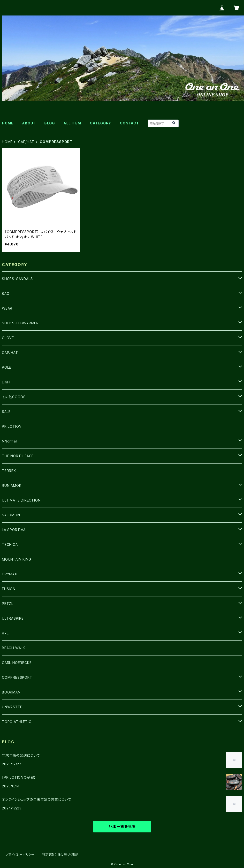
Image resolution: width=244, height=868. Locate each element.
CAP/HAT (26, 142)
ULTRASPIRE (13, 618)
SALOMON (11, 515)
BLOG (50, 123)
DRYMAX (10, 574)
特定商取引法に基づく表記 (60, 855)
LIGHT (7, 382)
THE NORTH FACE (18, 456)
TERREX (9, 471)
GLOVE (8, 338)
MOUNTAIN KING (16, 559)
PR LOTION (12, 426)
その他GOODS (14, 397)
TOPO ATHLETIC (17, 722)
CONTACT (129, 123)
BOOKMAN (11, 692)
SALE (6, 412)
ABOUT (29, 123)
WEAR (7, 308)
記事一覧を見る (122, 827)
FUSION (9, 589)
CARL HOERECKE (17, 663)
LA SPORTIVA (14, 530)
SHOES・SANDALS (17, 279)
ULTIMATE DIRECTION (21, 500)
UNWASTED (12, 707)
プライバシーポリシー (20, 855)
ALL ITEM (72, 123)
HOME (8, 123)
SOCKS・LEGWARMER (20, 323)
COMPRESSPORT (17, 677)
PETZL (8, 604)
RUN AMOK (12, 485)
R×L (5, 633)
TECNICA (10, 544)
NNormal (9, 441)
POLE (7, 367)
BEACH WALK (14, 648)
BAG (6, 293)
